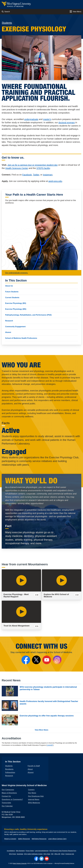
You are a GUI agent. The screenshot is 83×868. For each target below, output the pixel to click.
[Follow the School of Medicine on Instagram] (57, 660)
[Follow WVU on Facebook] (36, 859)
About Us (9, 286)
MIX (52, 854)
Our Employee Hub (36, 796)
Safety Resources (24, 839)
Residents (9, 769)
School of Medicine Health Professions (21, 338)
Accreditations (11, 851)
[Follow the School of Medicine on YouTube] (47, 660)
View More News (41, 730)
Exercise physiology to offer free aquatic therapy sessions (47, 716)
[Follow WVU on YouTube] (47, 859)
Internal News (34, 799)
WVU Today (47, 854)
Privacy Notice (30, 851)
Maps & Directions (9, 793)
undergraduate (31, 119)
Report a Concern (10, 839)
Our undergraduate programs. (17, 273)
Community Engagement (15, 326)
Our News (32, 793)
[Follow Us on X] (36, 660)
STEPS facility (43, 168)
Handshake (20, 854)
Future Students (12, 292)
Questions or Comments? (12, 799)
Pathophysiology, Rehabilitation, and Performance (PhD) (28, 315)
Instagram (48, 175)
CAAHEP (50, 745)
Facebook (27, 175)
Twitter (36, 175)
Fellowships (10, 772)
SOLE (63, 854)
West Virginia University (20, 863)
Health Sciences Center (17, 168)
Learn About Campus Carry (57, 839)
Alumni (8, 332)
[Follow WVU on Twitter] (41, 859)
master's (47, 119)
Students (7, 23)
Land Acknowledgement (42, 851)
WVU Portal (12, 854)
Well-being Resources (39, 839)
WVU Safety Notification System (33, 854)
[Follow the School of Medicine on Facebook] (26, 660)
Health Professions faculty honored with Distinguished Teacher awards (49, 703)
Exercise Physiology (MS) (16, 309)
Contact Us (6, 796)
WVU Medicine (34, 803)
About (30, 769)
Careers (31, 790)
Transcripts (6, 803)
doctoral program (67, 122)
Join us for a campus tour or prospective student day (33, 165)
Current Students (12, 297)
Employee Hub (70, 854)
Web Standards (20, 851)
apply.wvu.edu (55, 181)
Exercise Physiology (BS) (16, 303)
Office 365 (57, 854)
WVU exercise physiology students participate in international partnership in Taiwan (48, 688)
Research (9, 321)
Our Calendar (7, 806)
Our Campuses (8, 790)
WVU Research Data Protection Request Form (63, 851)
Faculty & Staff (34, 766)
